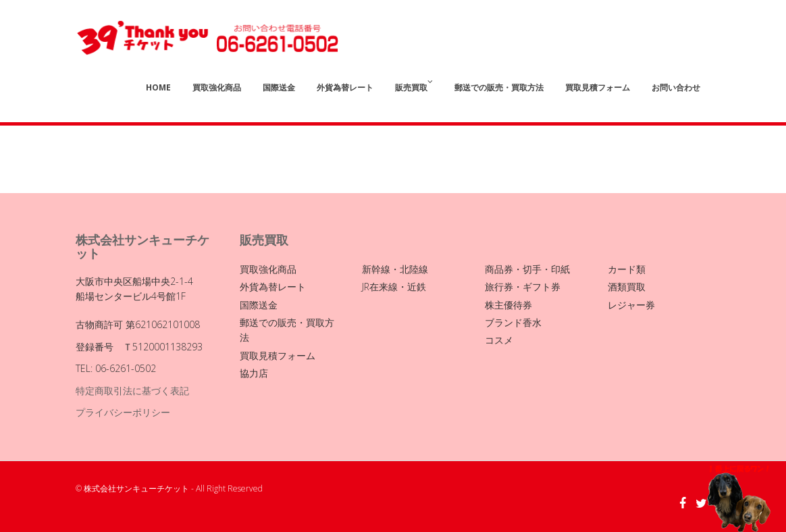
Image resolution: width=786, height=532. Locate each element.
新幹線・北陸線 (395, 269)
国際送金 (279, 87)
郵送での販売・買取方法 (499, 87)
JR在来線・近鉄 (394, 287)
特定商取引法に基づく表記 (132, 391)
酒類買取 (627, 287)
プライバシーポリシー (123, 412)
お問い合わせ (676, 87)
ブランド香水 (513, 322)
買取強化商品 (217, 87)
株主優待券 (508, 305)
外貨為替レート (345, 87)
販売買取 (414, 85)
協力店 (254, 373)
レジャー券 (631, 305)
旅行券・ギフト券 (523, 287)
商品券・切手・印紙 (527, 269)
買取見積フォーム (598, 87)
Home (158, 87)
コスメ (499, 340)
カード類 (627, 269)
